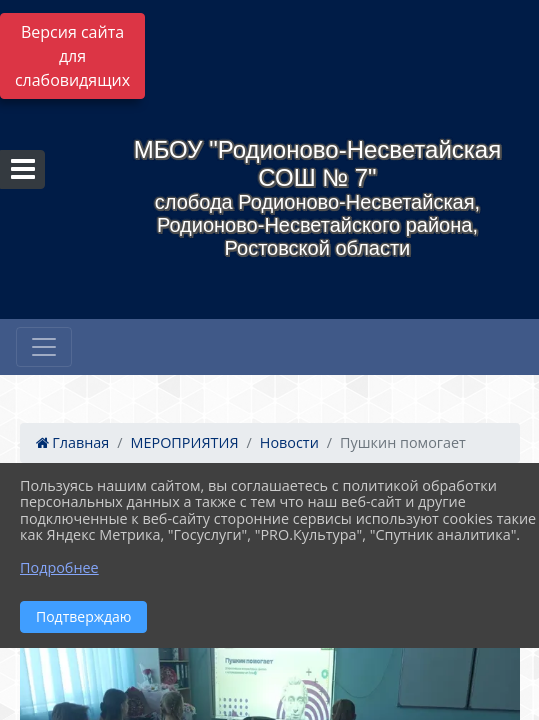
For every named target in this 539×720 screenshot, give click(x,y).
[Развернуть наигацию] (44, 347)
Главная (73, 442)
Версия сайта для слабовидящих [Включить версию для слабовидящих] (72, 56)
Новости (289, 442)
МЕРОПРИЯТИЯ (185, 442)
